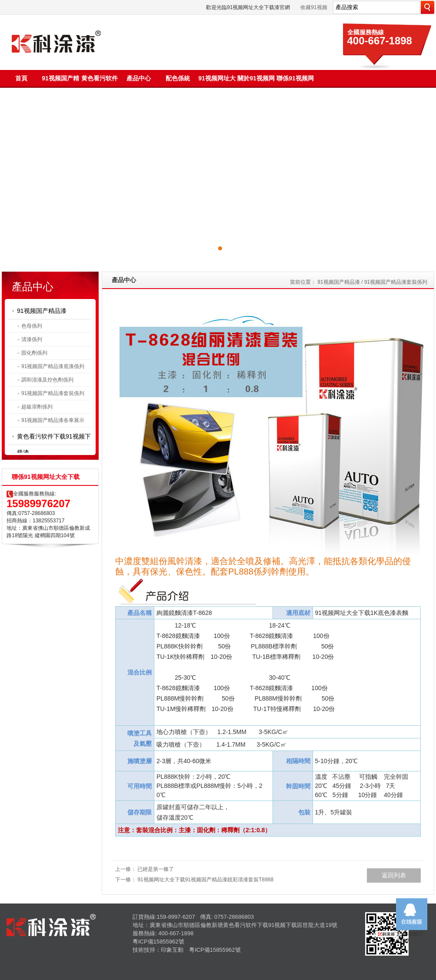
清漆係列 (32, 339)
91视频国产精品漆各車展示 (53, 420)
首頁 (21, 78)
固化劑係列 (34, 353)
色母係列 (32, 326)
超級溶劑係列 (37, 407)
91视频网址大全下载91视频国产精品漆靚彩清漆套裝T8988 (205, 880)
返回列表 (394, 875)
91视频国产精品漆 (42, 311)
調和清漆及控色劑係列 (47, 380)
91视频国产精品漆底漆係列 (53, 366)
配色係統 (178, 78)
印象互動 (172, 950)
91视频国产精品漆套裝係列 (53, 393)
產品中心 (139, 78)
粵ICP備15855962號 (158, 942)
